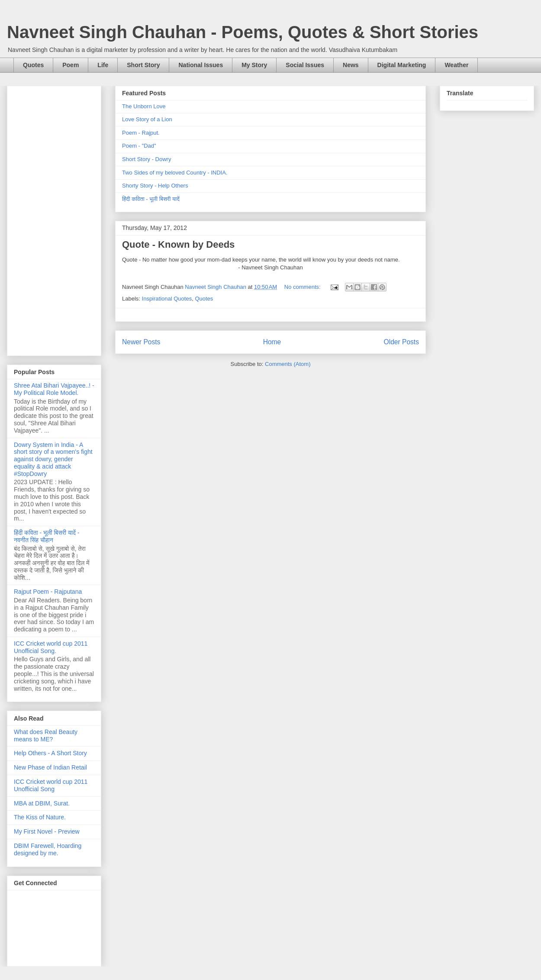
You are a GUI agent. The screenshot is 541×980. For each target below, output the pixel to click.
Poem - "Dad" (139, 146)
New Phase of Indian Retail (50, 767)
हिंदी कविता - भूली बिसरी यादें (151, 199)
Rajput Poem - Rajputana (48, 592)
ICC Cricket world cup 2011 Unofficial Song (51, 785)
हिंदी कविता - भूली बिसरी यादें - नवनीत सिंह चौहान (47, 536)
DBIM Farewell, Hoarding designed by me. (48, 849)
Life (103, 65)
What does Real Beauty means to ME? (46, 736)
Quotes (33, 65)
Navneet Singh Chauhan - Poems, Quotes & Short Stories (243, 32)
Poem (71, 65)
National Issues (201, 65)
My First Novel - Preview (47, 831)
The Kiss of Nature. (40, 817)
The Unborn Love (144, 106)
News (351, 65)
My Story (254, 65)
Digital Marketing (402, 65)
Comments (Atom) (288, 364)
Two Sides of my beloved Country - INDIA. (175, 173)
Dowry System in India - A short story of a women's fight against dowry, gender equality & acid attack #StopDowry (53, 459)
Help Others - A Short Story (50, 753)
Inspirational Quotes (167, 299)
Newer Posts (141, 342)
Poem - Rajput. (141, 133)
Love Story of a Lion (147, 119)
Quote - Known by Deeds (178, 244)
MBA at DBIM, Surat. (42, 803)
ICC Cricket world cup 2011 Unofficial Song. (51, 647)
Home (272, 342)
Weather (456, 65)
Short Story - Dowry (147, 159)
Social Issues (305, 65)
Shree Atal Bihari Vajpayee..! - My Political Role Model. (54, 389)
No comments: (303, 287)
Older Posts (401, 342)
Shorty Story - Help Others (155, 186)
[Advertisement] (54, 219)
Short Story (143, 65)
